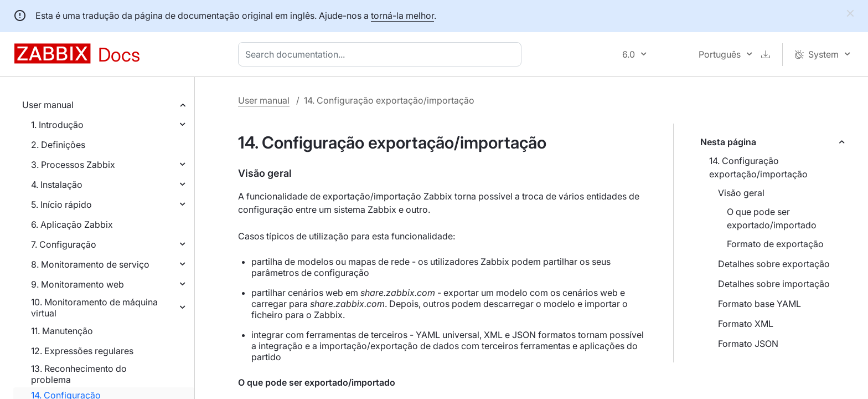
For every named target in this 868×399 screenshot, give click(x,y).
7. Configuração (64, 244)
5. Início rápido (61, 204)
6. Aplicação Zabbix (72, 224)
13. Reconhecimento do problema (79, 374)
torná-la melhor (402, 16)
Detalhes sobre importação (774, 284)
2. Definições (58, 145)
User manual (48, 105)
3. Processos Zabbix (73, 165)
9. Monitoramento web (77, 284)
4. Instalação (57, 185)
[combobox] (382, 54)
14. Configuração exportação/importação (758, 167)
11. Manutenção (62, 331)
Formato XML (746, 324)
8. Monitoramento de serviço (90, 264)
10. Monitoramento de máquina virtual (94, 308)
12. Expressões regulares (82, 351)
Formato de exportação (775, 244)
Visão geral (741, 193)
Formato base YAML (759, 304)
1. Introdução (57, 125)
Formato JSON (748, 344)
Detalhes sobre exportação (774, 264)
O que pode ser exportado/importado (772, 218)
